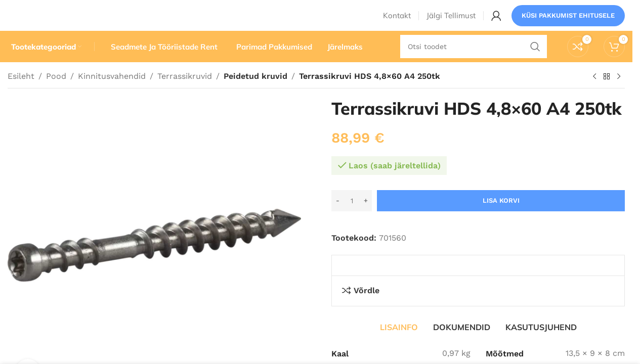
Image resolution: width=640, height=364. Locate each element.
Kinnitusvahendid (112, 95)
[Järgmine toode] (619, 96)
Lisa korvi (501, 219)
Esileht (21, 95)
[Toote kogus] (352, 219)
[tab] (399, 345)
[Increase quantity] (366, 219)
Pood (56, 95)
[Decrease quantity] (338, 219)
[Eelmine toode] (594, 96)
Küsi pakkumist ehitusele (568, 22)
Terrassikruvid (185, 95)
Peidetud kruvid (254, 95)
